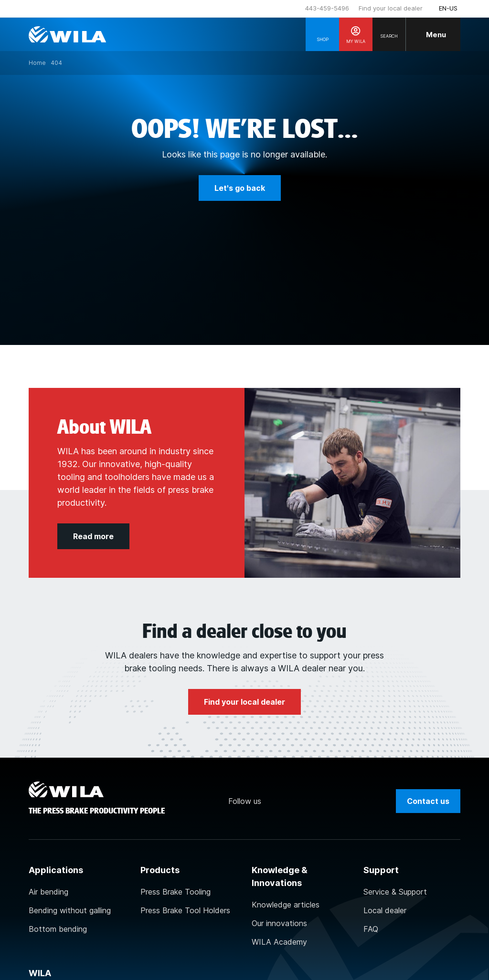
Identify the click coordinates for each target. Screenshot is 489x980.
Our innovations (279, 923)
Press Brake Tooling (175, 892)
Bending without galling (70, 910)
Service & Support (395, 892)
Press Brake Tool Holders (185, 910)
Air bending (48, 892)
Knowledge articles (286, 905)
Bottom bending (58, 929)
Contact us (428, 801)
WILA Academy (279, 942)
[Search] (389, 34)
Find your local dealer (391, 8)
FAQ (371, 929)
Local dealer (385, 910)
